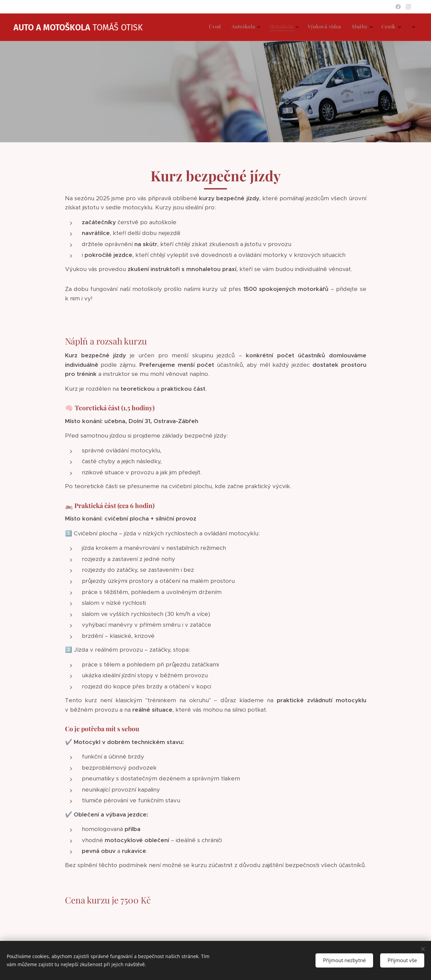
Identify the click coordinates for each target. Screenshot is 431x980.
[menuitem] (330, 27)
